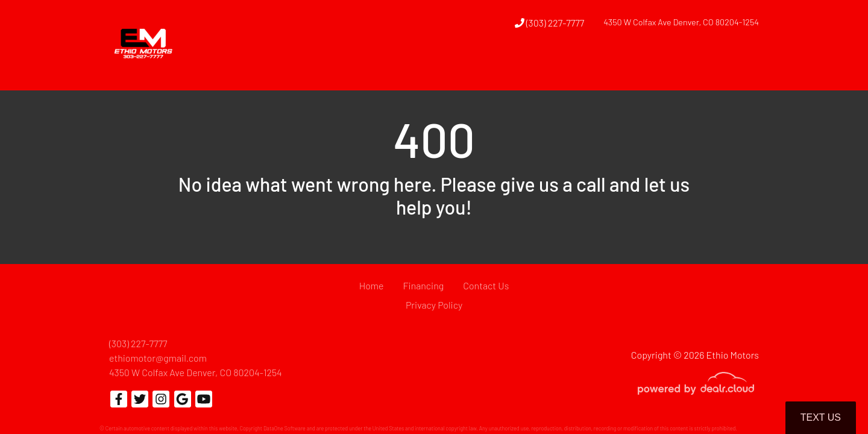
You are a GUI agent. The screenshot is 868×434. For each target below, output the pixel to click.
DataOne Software (285, 428)
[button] (515, 68)
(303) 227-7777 (550, 23)
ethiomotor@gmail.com (158, 358)
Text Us (821, 417)
